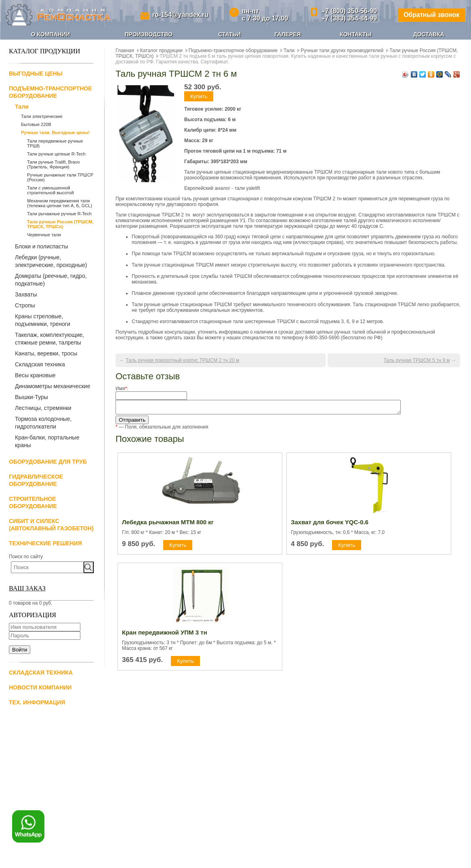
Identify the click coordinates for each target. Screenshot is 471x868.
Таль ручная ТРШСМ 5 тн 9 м (417, 360)
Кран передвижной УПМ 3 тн (165, 635)
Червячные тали (44, 235)
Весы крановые (35, 375)
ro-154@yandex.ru (180, 15)
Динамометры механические (53, 386)
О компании (50, 34)
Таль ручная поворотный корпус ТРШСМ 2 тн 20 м (182, 360)
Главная (125, 50)
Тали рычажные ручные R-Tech (59, 214)
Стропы (25, 305)
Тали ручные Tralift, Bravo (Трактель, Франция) (53, 164)
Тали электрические (42, 116)
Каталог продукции (161, 50)
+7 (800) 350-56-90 (348, 11)
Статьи (229, 34)
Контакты (355, 34)
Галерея (287, 34)
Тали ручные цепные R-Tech (56, 154)
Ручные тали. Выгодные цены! (55, 132)
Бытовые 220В (36, 124)
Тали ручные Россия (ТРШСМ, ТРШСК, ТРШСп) (60, 224)
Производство (149, 34)
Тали (22, 107)
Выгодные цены (36, 74)
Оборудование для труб (48, 462)
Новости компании (40, 687)
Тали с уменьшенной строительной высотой (50, 190)
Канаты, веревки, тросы (46, 353)
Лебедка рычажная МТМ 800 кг (168, 524)
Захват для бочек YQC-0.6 (330, 524)
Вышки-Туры (32, 397)
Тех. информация (37, 702)
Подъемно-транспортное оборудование (233, 50)
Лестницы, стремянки (43, 408)
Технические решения (45, 543)
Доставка (429, 34)
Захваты (26, 294)
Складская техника (40, 364)
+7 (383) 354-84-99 (348, 18)
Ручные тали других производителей (342, 50)
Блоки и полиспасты (42, 246)
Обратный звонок (430, 15)
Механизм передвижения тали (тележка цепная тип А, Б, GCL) (60, 203)
